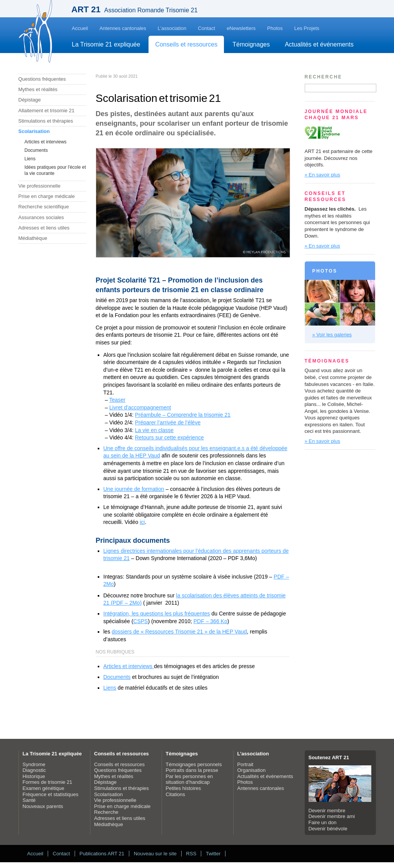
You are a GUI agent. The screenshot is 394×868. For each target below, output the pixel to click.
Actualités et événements (319, 44)
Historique (34, 776)
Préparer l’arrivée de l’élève (168, 422)
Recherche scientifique (44, 207)
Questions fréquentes (42, 79)
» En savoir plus (323, 175)
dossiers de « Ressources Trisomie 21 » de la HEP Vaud (179, 632)
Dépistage (30, 100)
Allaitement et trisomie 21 (47, 111)
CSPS (140, 621)
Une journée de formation (134, 489)
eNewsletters (241, 28)
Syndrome (34, 764)
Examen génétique (43, 788)
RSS (191, 854)
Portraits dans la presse (192, 770)
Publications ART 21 (102, 854)
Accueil (80, 28)
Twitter (213, 854)
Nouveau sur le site (155, 854)
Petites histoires (184, 788)
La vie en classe (154, 430)
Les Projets (307, 28)
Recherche (106, 812)
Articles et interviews (46, 142)
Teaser (117, 400)
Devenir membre (327, 811)
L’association (172, 28)
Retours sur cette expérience (169, 437)
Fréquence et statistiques (51, 794)
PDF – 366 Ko (210, 621)
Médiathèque (33, 238)
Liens (30, 159)
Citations (176, 794)
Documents (36, 150)
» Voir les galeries (332, 335)
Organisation (252, 770)
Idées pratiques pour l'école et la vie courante (55, 170)
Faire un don (323, 822)
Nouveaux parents (43, 806)
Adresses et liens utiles (44, 228)
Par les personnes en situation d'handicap (189, 779)
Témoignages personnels (194, 764)
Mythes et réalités (38, 89)
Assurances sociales (41, 217)
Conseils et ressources (186, 44)
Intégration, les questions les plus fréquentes (157, 614)
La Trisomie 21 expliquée (106, 44)
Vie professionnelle (40, 186)
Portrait (245, 764)
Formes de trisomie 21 (48, 782)
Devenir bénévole (328, 829)
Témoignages (251, 44)
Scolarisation (34, 131)
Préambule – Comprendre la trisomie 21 (183, 415)
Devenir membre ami (332, 816)
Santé (29, 800)
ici (142, 522)
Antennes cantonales (123, 28)
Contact (206, 28)
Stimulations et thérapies (46, 121)
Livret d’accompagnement (140, 407)
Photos (275, 28)
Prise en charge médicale (47, 196)
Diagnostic (34, 770)
